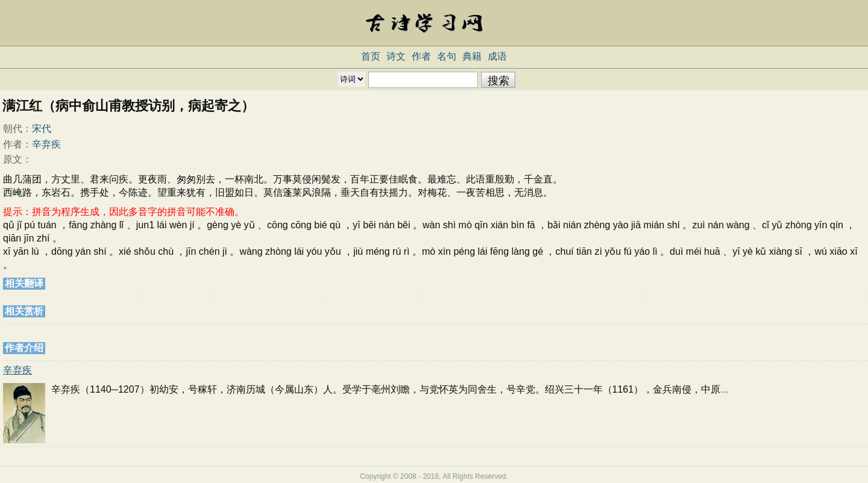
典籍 (472, 56)
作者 (421, 56)
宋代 (42, 129)
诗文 (396, 56)
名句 (447, 56)
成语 (497, 56)
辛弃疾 (46, 144)
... (724, 389)
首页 (371, 56)
